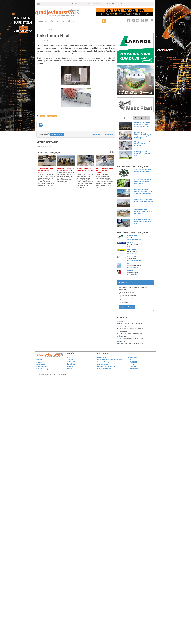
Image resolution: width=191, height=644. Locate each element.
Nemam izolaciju (127, 302)
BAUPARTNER (132, 236)
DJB (119, 341)
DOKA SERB (132, 250)
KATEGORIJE (77, 5)
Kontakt (39, 362)
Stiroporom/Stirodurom (129, 296)
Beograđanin (121, 326)
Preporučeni (109, 135)
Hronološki (97, 135)
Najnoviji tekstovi (125, 118)
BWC (129, 263)
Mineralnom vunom (128, 293)
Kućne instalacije (103, 364)
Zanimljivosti (71, 364)
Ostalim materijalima (128, 299)
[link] (64, 13)
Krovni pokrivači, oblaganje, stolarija (110, 360)
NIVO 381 (130, 243)
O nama (39, 360)
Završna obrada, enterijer (106, 362)
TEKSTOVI (99, 5)
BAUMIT (130, 270)
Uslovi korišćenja (42, 369)
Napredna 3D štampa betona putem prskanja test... (85, 171)
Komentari (123, 317)
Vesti (69, 357)
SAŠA (119, 336)
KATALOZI (111, 4)
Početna (39, 29)
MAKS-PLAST (132, 257)
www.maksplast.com (134, 260)
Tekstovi (48, 29)
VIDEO (120, 4)
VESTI (88, 4)
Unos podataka (42, 367)
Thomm (120, 321)
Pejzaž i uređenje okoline (106, 367)
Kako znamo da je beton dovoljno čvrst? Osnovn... (104, 171)
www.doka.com (132, 253)
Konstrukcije (102, 357)
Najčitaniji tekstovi (141, 118)
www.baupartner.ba (134, 239)
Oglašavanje (41, 364)
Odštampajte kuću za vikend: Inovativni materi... (45, 171)
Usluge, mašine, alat (104, 369)
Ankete (69, 369)
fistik (119, 331)
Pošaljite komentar (57, 134)
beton (43, 116)
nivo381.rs (131, 246)
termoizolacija (52, 116)
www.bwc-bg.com (133, 267)
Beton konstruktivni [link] (45, 146)
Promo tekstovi (72, 362)
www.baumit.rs (132, 274)
